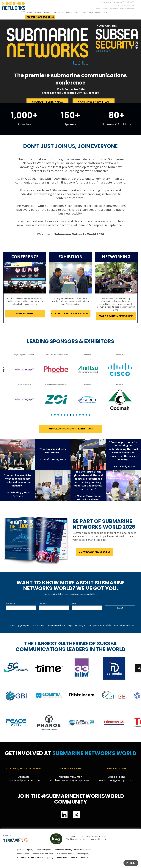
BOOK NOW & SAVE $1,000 (94, 102)
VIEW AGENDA (25, 313)
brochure (85, 858)
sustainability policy (65, 854)
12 (86, 415)
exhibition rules (23, 854)
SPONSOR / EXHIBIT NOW (47, 102)
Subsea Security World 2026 (95, 12)
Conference (58, 12)
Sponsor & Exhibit (42, 12)
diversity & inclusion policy (43, 854)
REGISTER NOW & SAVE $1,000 (40, 17)
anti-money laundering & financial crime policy (73, 850)
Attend (69, 12)
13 (89, 415)
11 (83, 415)
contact (74, 858)
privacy (50, 858)
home (29, 12)
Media (77, 12)
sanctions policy (83, 854)
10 (80, 415)
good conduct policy (25, 850)
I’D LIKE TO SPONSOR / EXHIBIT (71, 313)
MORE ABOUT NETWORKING (116, 316)
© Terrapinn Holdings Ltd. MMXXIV (30, 858)
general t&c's (62, 858)
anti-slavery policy (44, 850)
